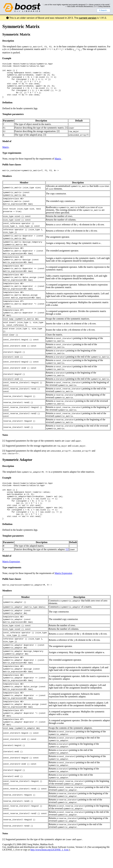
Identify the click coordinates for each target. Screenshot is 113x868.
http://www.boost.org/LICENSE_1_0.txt (50, 864)
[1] (66, 135)
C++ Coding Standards (102, 6)
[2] (58, 138)
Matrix (6, 154)
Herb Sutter (71, 6)
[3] (45, 142)
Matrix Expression (11, 576)
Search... (104, 10)
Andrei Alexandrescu (86, 6)
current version (88, 18)
